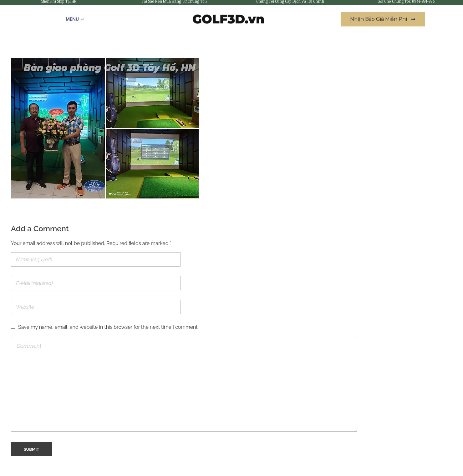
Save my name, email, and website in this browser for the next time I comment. (108, 327)
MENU (76, 16)
